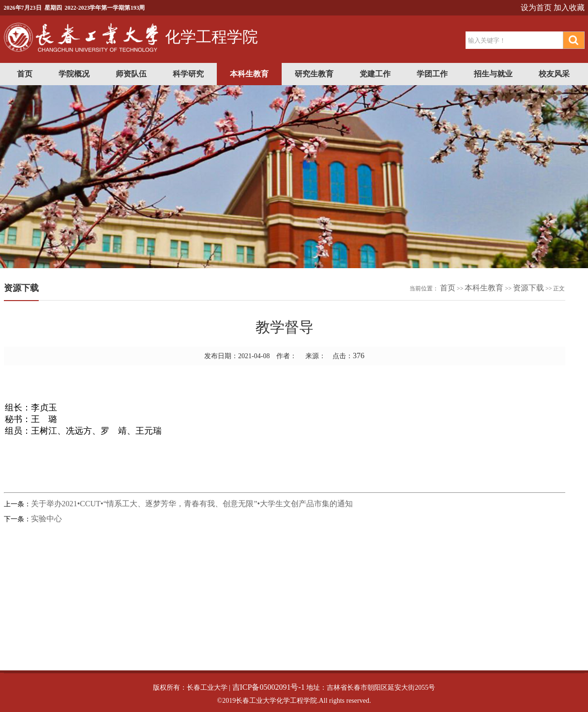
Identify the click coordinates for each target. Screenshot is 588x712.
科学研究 (188, 74)
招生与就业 (493, 74)
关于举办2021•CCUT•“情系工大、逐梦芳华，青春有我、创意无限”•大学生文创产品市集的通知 (192, 504)
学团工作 (432, 74)
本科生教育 (249, 74)
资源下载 (528, 288)
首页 (25, 74)
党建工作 (375, 74)
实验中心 (46, 519)
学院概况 (74, 74)
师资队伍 (131, 74)
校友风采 (554, 74)
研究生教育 (314, 74)
